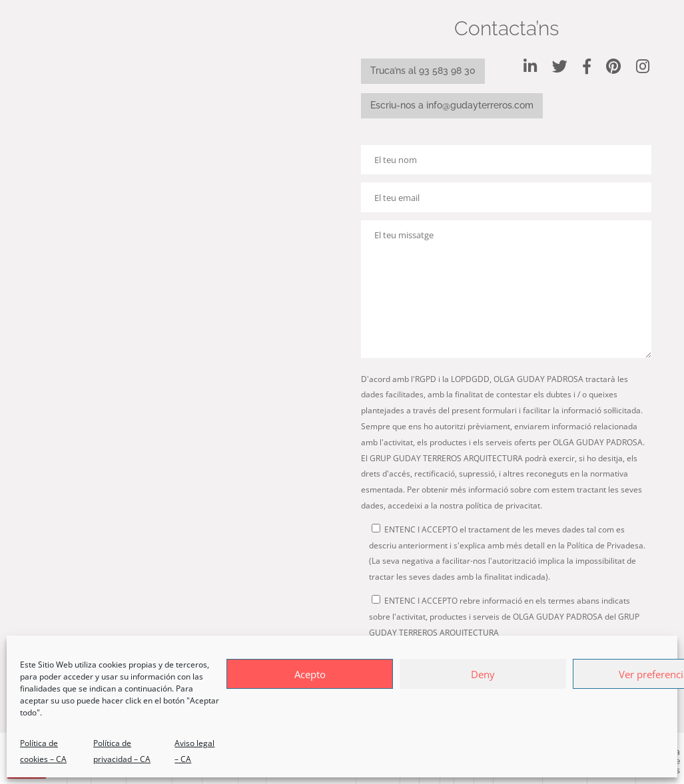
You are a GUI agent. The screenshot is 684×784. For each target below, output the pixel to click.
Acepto (310, 674)
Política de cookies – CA (43, 751)
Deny (483, 674)
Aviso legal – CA (194, 751)
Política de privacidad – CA (122, 751)
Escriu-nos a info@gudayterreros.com (452, 105)
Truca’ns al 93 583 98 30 (423, 71)
